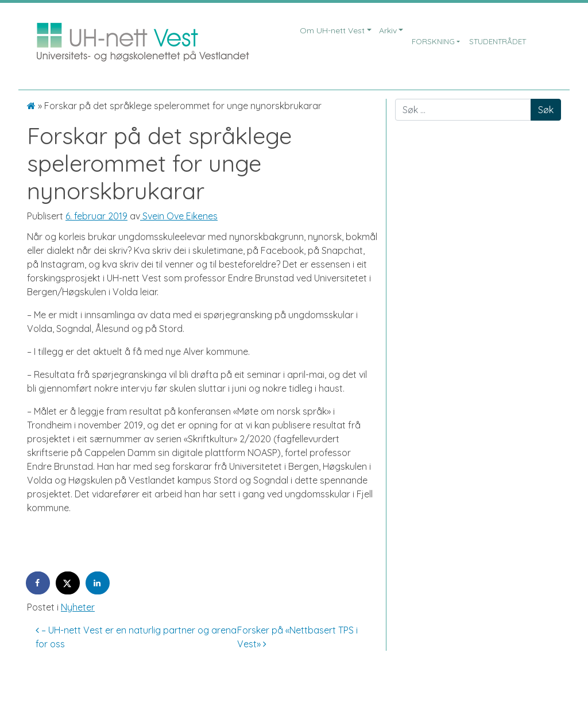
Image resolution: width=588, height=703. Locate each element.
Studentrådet (498, 41)
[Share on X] (68, 583)
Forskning (433, 41)
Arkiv (388, 30)
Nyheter (78, 607)
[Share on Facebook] (38, 583)
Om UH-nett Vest (332, 30)
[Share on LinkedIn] (98, 583)
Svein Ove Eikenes (179, 216)
